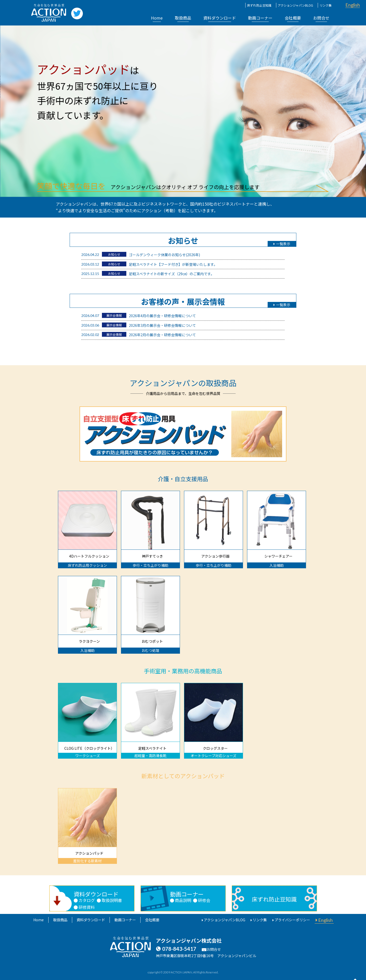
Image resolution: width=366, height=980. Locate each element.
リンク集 (326, 5)
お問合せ (321, 18)
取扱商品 (183, 18)
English (353, 5)
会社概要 (293, 18)
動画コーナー (260, 18)
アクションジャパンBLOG (295, 5)
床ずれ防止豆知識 (259, 5)
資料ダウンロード (220, 18)
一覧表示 (282, 244)
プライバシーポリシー (293, 920)
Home (157, 18)
